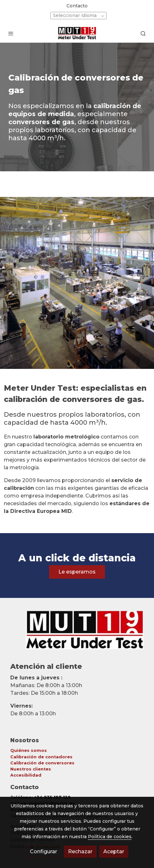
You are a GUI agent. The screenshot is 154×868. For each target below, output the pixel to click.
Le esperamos (77, 572)
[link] (77, 33)
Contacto (77, 6)
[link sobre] (77, 634)
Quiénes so (23, 750)
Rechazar (80, 851)
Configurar (43, 851)
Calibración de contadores (41, 757)
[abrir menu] (11, 33)
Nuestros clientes (31, 769)
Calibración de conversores (42, 763)
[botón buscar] (143, 33)
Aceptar (114, 851)
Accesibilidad (26, 775)
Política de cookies (110, 837)
